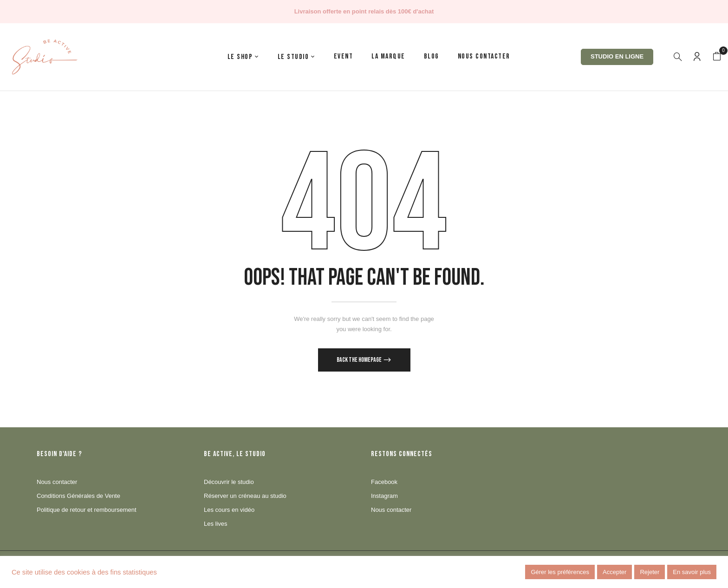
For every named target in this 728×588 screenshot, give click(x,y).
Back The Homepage (360, 360)
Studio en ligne (617, 56)
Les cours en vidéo (229, 510)
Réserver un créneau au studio (245, 496)
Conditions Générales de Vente (78, 496)
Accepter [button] (614, 572)
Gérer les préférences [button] (560, 572)
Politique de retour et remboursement (87, 510)
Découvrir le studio (229, 482)
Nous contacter (57, 482)
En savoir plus (692, 572)
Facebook (384, 482)
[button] (717, 57)
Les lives (216, 524)
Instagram (384, 496)
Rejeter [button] (650, 572)
